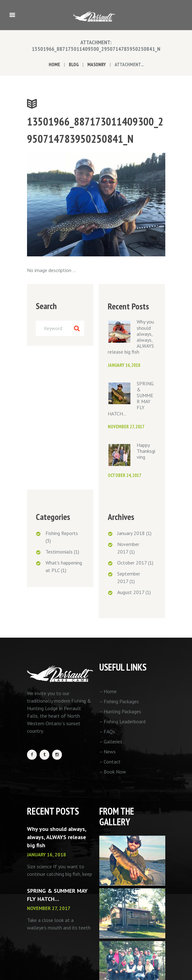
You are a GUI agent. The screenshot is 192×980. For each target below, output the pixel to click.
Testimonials (59, 552)
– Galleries (111, 742)
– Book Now (113, 772)
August (131, 592)
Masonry (97, 64)
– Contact (110, 762)
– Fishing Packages (119, 701)
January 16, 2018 (124, 365)
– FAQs (107, 731)
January (131, 533)
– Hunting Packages (120, 711)
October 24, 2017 (124, 475)
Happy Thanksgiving (146, 451)
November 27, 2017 (126, 427)
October (132, 563)
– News (107, 752)
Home (54, 64)
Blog (74, 64)
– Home (108, 691)
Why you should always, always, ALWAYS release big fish (57, 837)
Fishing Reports (62, 533)
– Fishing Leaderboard (122, 721)
